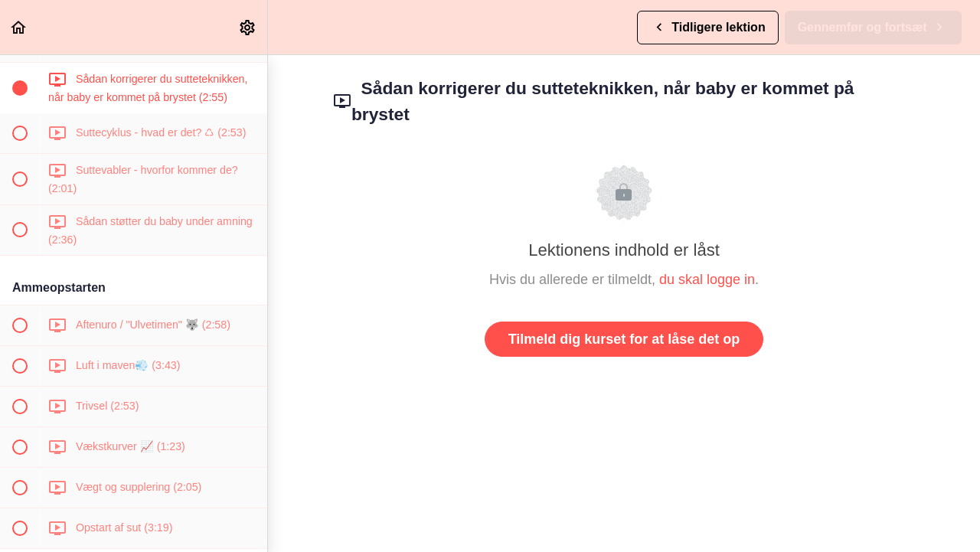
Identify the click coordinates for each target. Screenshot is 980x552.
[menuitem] (248, 27)
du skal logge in (707, 279)
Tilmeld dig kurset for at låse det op (624, 339)
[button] (19, 27)
